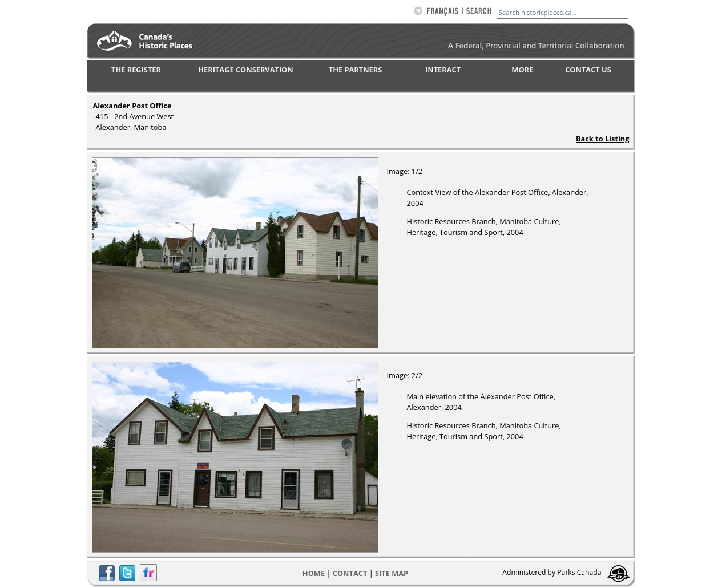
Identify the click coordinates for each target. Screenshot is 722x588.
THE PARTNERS (355, 70)
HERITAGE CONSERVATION (245, 70)
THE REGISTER (136, 70)
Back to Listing (603, 139)
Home (314, 573)
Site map (392, 573)
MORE (522, 70)
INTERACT (443, 70)
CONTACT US (588, 70)
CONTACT (350, 573)
